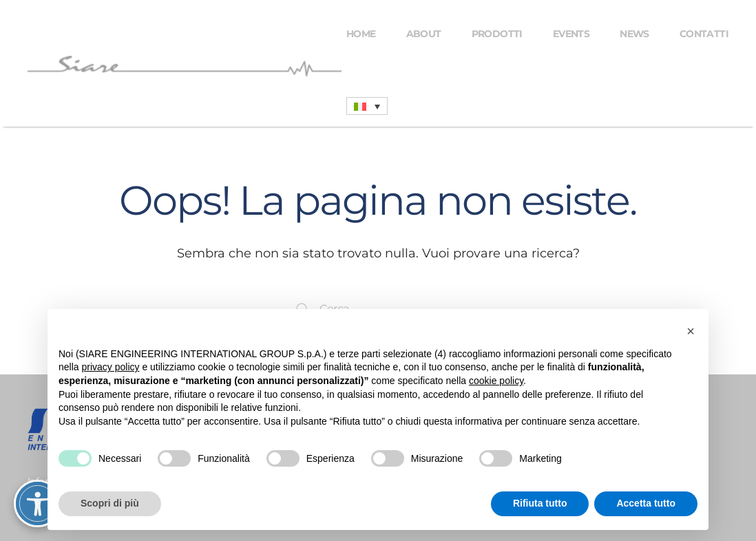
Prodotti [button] (497, 34)
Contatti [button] (704, 34)
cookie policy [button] (496, 381)
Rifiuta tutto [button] (540, 503)
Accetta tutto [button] (646, 503)
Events (571, 34)
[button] (691, 331)
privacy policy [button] (110, 367)
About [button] (424, 34)
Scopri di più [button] (110, 503)
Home (361, 34)
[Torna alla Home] (187, 66)
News (634, 34)
